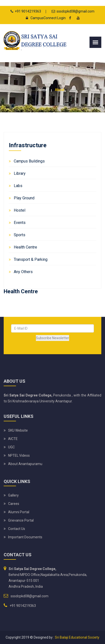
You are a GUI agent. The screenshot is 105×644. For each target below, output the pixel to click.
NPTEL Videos (19, 455)
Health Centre (25, 247)
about (60, 90)
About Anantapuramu (25, 464)
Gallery (13, 495)
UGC (11, 447)
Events (20, 223)
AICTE (13, 439)
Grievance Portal (21, 520)
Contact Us (17, 529)
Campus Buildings (29, 161)
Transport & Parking (31, 259)
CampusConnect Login (44, 18)
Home (42, 90)
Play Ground (24, 198)
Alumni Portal (19, 512)
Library (20, 173)
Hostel (20, 210)
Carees (14, 504)
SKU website (18, 430)
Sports (20, 235)
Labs (18, 186)
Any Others (23, 272)
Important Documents (25, 537)
